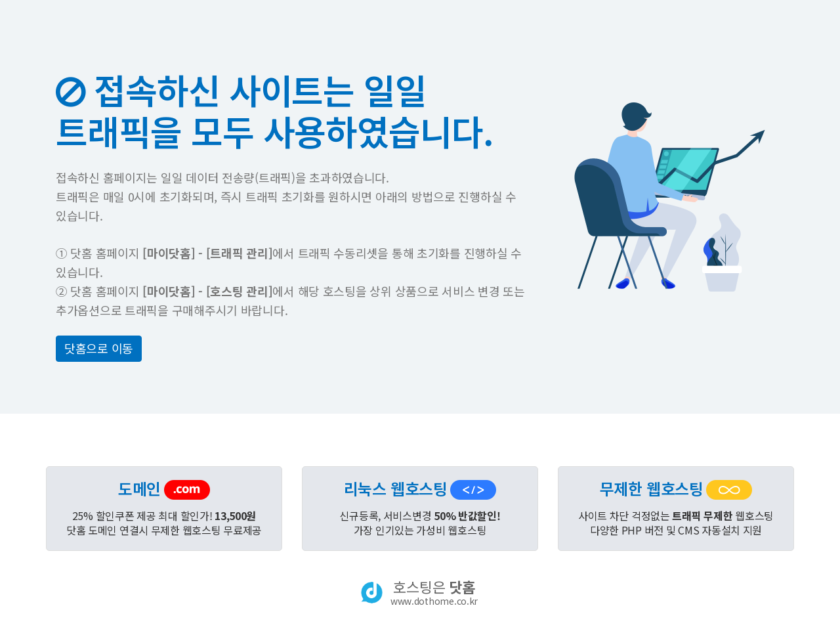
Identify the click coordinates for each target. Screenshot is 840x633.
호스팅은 (434, 592)
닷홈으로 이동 (99, 348)
